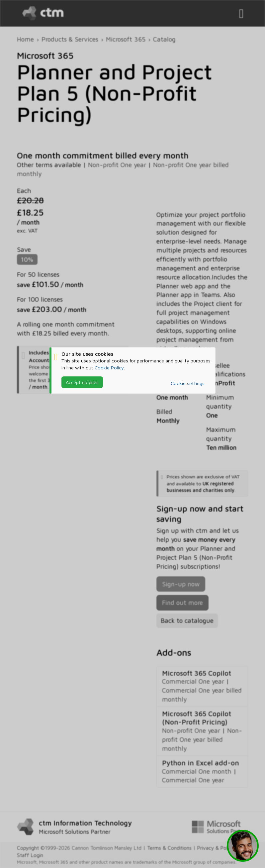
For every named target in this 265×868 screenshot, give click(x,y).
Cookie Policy (109, 368)
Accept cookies (82, 382)
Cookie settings (188, 383)
